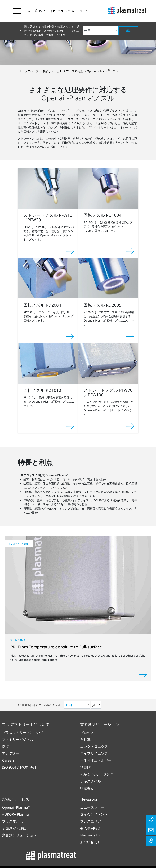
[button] (30, 11)
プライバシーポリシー (54, 837)
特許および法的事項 (128, 837)
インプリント (23, 837)
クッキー (96, 848)
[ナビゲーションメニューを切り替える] (17, 11)
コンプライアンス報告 (69, 848)
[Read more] (143, 635)
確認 (128, 31)
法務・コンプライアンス (92, 837)
